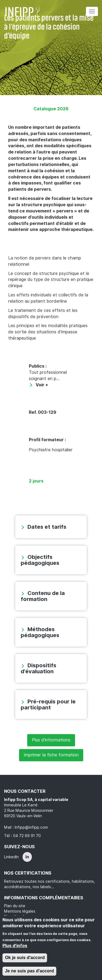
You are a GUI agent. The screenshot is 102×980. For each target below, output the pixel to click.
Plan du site (15, 906)
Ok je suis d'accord (25, 958)
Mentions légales (20, 911)
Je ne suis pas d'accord (29, 971)
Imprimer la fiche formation (51, 755)
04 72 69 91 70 (27, 836)
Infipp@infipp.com (31, 827)
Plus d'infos (15, 946)
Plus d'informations (51, 740)
